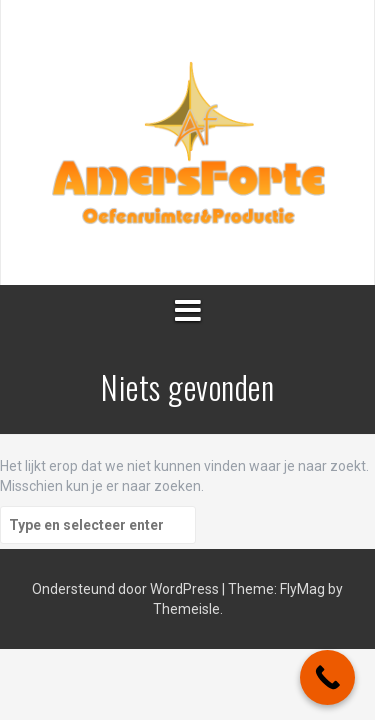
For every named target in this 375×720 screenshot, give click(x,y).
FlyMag (302, 589)
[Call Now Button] (327, 677)
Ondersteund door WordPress (125, 589)
